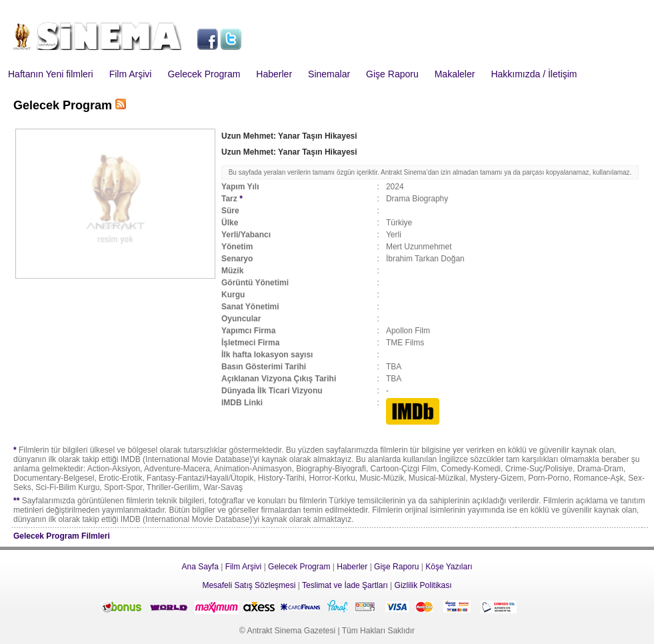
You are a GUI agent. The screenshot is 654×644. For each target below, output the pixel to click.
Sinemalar (329, 74)
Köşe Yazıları (449, 567)
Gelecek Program (204, 74)
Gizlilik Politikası (423, 585)
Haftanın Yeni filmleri (51, 74)
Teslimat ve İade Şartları (345, 585)
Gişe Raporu (392, 74)
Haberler (274, 74)
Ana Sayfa (200, 567)
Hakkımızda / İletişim (534, 74)
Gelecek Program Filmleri (62, 536)
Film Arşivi (131, 74)
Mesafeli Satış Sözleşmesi (249, 585)
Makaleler (455, 74)
